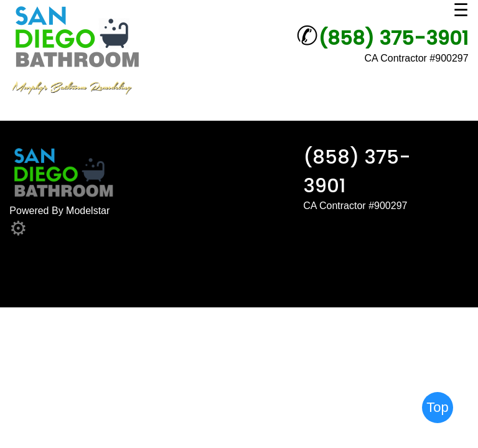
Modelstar (88, 211)
